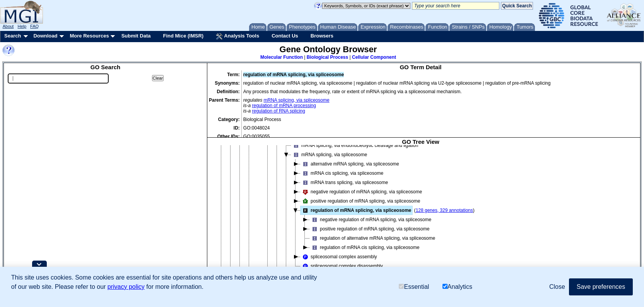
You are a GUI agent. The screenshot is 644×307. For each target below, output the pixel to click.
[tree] (421, 215)
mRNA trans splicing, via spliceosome (344, 182)
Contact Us (285, 36)
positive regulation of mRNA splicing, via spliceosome (360, 201)
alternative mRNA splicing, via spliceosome (350, 164)
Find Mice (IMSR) (183, 36)
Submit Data (136, 36)
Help (22, 26)
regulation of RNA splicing (279, 111)
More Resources (89, 36)
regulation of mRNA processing (284, 106)
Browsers (322, 36)
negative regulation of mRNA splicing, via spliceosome (361, 192)
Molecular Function (282, 57)
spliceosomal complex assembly (339, 257)
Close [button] (557, 287)
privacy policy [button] (126, 287)
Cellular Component (374, 57)
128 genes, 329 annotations (444, 210)
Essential (414, 287)
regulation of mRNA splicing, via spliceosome (356, 210)
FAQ (34, 26)
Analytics (457, 287)
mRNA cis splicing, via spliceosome (342, 173)
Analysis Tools (237, 36)
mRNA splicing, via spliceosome (297, 100)
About (8, 26)
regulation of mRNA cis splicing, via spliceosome (365, 247)
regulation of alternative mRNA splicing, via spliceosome (372, 238)
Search (13, 36)
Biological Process (327, 57)
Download (45, 36)
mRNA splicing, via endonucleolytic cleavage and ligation (355, 145)
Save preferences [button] (601, 287)
